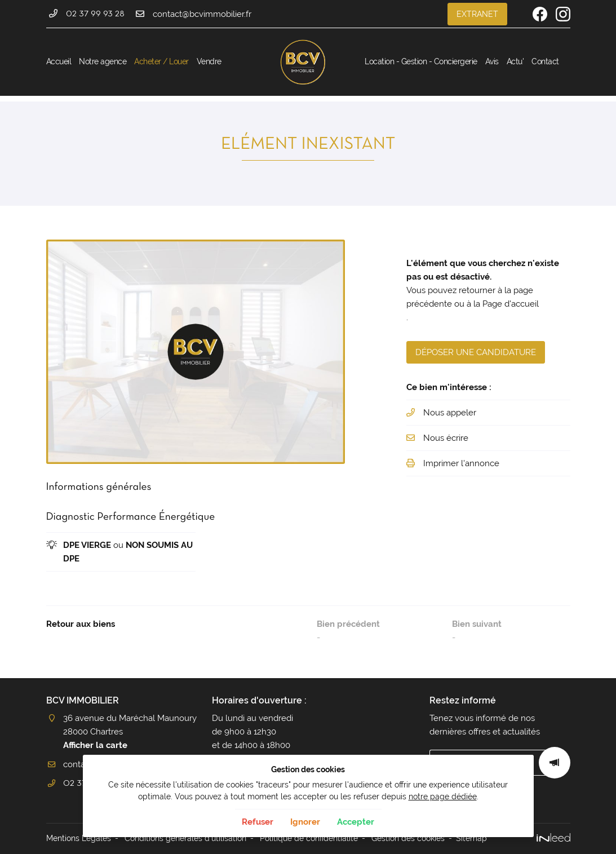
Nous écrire (446, 438)
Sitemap (471, 838)
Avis (492, 61)
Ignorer (305, 822)
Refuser (258, 822)
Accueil (59, 61)
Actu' (515, 61)
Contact (545, 61)
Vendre (209, 61)
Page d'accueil (511, 304)
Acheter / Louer (161, 61)
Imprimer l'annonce (461, 463)
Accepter (356, 822)
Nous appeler (450, 413)
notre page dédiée (443, 797)
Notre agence (103, 61)
